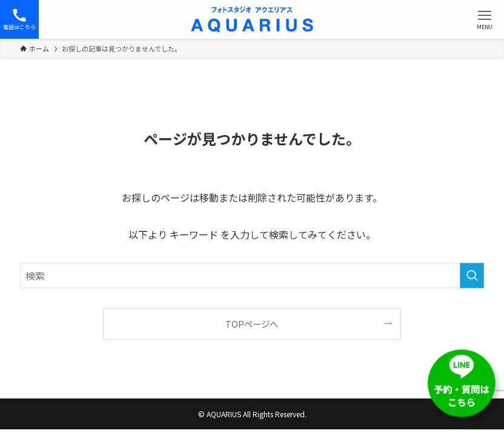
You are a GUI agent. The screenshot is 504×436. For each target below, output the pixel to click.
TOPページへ (252, 324)
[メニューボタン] (485, 19)
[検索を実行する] (472, 276)
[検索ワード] (252, 276)
